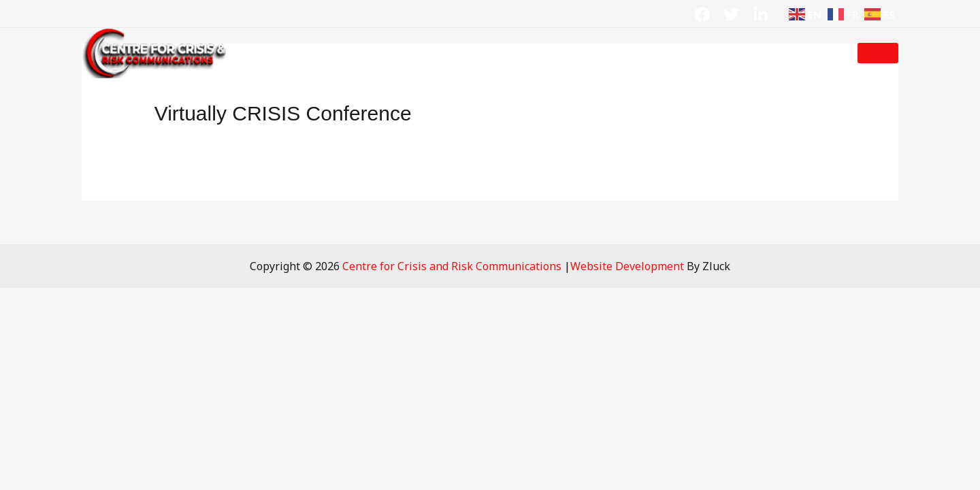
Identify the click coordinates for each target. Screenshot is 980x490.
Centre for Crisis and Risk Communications (453, 266)
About (338, 53)
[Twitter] (731, 15)
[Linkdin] (761, 15)
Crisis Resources (566, 53)
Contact (670, 53)
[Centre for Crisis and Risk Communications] (157, 52)
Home (287, 53)
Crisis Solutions (437, 53)
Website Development (627, 266)
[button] (878, 53)
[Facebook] (702, 15)
